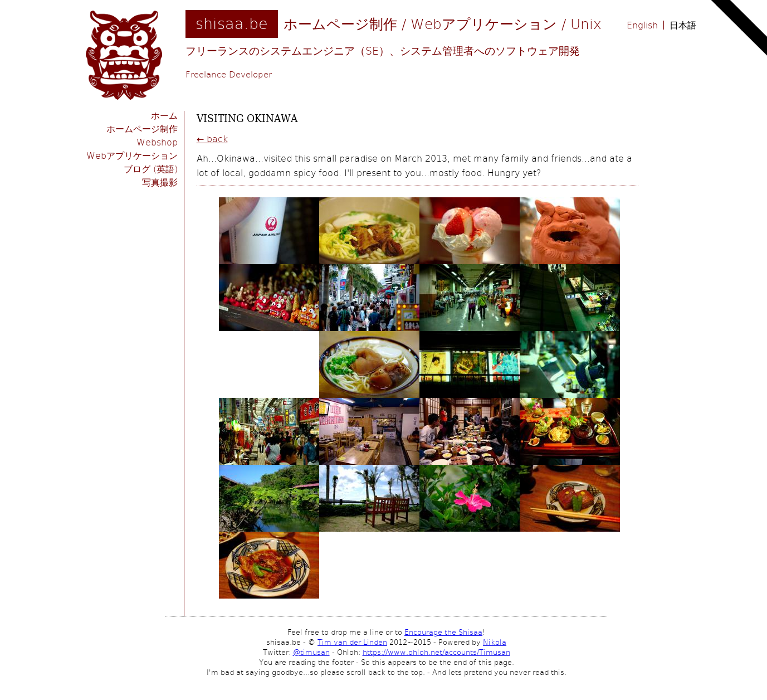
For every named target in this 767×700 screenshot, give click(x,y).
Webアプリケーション (132, 155)
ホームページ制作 (142, 128)
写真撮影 (160, 182)
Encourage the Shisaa (443, 632)
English (642, 25)
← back (212, 138)
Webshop (157, 142)
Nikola (495, 642)
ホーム (164, 115)
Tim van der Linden (352, 642)
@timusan (311, 652)
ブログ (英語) (151, 169)
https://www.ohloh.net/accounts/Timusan (436, 652)
